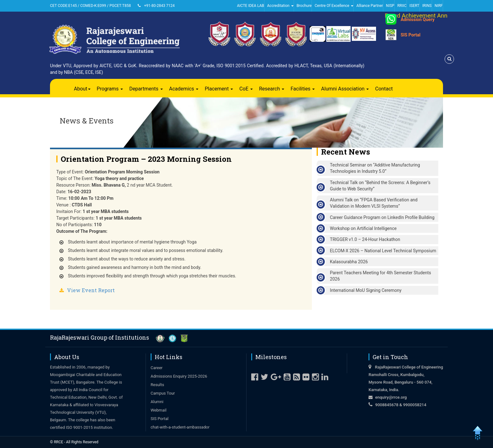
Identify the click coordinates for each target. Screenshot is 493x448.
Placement (219, 89)
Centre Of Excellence (334, 6)
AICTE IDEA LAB (251, 6)
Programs (110, 89)
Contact (384, 89)
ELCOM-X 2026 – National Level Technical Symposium (383, 251)
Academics (184, 89)
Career (157, 368)
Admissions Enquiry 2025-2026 (179, 376)
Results (157, 385)
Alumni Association (345, 89)
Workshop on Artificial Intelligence (363, 228)
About (82, 89)
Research (272, 89)
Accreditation (280, 6)
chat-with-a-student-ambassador (180, 427)
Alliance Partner (370, 6)
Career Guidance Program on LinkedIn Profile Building (382, 217)
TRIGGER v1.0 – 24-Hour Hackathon (365, 239)
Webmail (158, 410)
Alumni (157, 402)
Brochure (304, 6)
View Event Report (91, 290)
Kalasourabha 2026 (349, 262)
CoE (246, 89)
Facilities (303, 89)
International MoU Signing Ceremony (366, 290)
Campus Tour (163, 393)
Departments (146, 89)
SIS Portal (410, 35)
